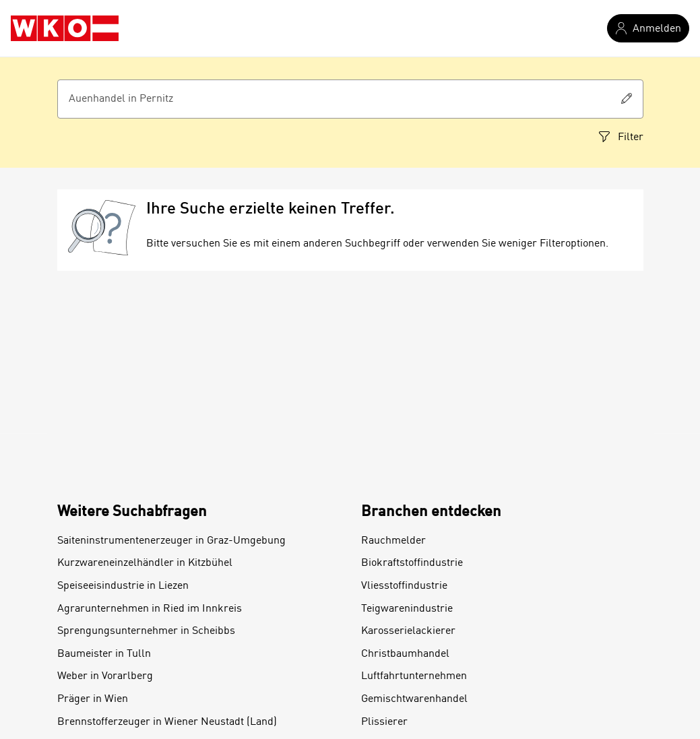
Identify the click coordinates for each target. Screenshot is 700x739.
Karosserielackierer (408, 631)
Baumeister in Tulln (104, 654)
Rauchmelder (393, 541)
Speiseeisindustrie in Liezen (123, 586)
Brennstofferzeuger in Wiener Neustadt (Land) (167, 722)
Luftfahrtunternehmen (414, 676)
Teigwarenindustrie (407, 609)
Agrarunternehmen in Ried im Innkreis (150, 609)
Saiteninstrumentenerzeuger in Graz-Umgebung (171, 541)
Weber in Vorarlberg (105, 676)
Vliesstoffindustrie (404, 586)
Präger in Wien (93, 699)
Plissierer (384, 722)
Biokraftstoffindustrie (412, 563)
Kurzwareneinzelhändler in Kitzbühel (145, 563)
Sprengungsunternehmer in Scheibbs (146, 631)
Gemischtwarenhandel (414, 699)
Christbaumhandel (405, 654)
